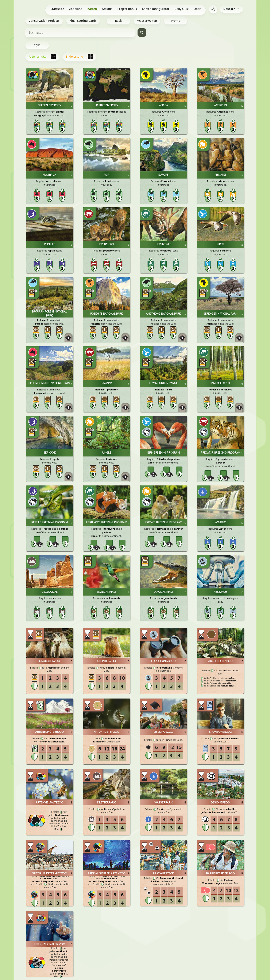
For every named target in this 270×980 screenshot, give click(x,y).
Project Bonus (127, 9)
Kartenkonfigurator (156, 9)
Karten (92, 10)
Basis (119, 21)
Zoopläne (76, 9)
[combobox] (232, 9)
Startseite (57, 9)
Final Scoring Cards (83, 21)
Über (197, 9)
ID (37, 45)
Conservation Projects (44, 21)
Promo (176, 21)
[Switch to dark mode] (213, 9)
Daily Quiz (182, 9)
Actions (107, 9)
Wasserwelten (147, 21)
